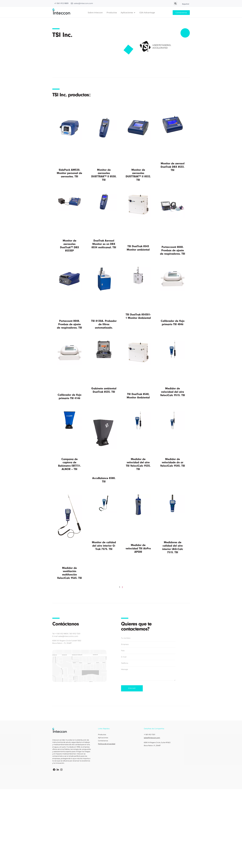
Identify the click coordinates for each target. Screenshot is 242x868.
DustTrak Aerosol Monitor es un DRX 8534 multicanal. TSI (104, 244)
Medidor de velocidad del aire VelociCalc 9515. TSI (173, 392)
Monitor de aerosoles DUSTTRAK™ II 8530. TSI (104, 175)
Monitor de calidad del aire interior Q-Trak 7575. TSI (104, 546)
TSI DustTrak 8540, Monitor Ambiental (138, 396)
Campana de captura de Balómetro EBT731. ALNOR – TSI (70, 464)
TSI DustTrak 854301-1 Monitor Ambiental (138, 316)
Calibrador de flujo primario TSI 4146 (70, 396)
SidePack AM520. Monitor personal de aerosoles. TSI (69, 173)
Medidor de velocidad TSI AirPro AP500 (138, 548)
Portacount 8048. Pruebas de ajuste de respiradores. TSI (69, 324)
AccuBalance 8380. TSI (104, 480)
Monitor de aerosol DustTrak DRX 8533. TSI (173, 167)
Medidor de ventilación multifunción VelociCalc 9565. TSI (70, 573)
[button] (175, 3)
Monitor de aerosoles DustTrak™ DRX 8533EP (70, 246)
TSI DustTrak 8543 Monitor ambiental (138, 248)
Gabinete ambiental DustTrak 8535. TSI (104, 390)
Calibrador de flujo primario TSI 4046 (173, 323)
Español (186, 4)
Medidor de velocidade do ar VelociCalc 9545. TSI (173, 462)
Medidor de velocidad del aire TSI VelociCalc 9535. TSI (138, 464)
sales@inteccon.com (83, 3)
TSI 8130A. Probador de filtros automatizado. (104, 324)
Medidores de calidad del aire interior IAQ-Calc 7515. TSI (173, 547)
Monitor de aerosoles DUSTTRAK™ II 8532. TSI (138, 175)
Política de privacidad (107, 744)
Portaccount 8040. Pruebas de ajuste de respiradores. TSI (173, 250)
